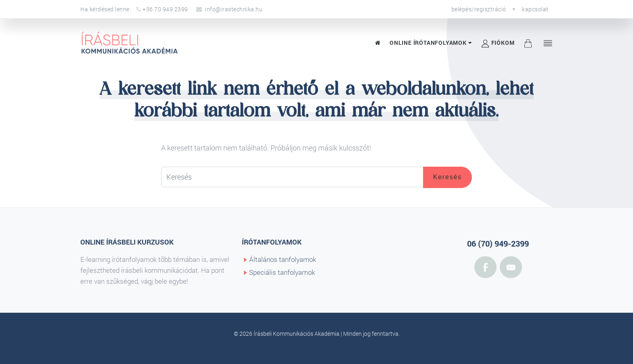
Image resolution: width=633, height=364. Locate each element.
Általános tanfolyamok (283, 259)
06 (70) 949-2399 (498, 243)
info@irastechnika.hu (230, 9)
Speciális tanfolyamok (282, 272)
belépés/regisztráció (479, 9)
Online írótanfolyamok (431, 43)
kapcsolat (535, 9)
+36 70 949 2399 (162, 9)
